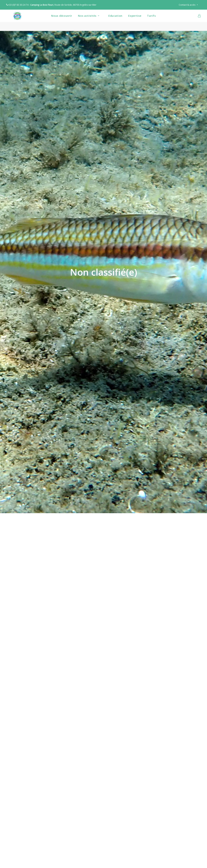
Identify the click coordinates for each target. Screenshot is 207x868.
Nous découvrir (62, 20)
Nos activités (89, 20)
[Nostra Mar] (15, 20)
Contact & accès (188, 5)
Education (115, 20)
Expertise (135, 20)
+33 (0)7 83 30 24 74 (17, 5)
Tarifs (151, 20)
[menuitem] (190, 5)
